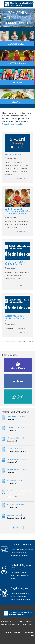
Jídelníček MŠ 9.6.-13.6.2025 (16, 427)
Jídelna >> (17, 102)
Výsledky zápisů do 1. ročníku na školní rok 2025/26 (15, 318)
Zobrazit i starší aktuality (12, 124)
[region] (17, 18)
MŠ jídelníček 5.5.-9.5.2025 (16, 480)
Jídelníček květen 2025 (15, 515)
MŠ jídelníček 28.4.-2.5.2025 (16, 505)
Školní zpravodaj (13, 154)
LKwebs (30, 625)
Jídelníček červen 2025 (15, 449)
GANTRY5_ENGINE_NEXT (26, 341)
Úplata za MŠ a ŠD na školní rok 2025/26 (15, 263)
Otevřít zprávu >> (23, 179)
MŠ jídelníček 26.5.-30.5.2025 (17, 438)
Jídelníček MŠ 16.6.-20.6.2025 (17, 417)
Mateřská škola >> (17, 63)
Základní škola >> (17, 44)
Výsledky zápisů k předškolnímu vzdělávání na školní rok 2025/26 (17, 211)
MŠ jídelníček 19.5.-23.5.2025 (17, 459)
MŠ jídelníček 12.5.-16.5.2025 (17, 470)
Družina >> (17, 83)
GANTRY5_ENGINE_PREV (9, 341)
